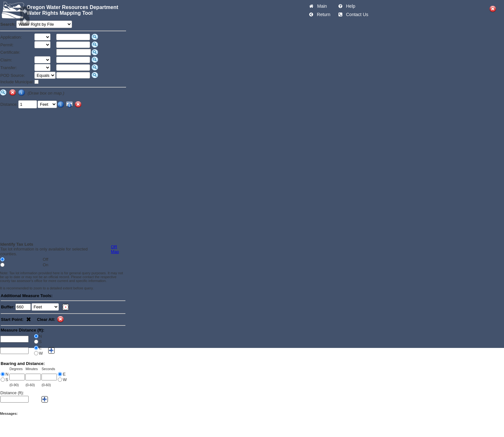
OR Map (115, 249)
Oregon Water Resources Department (72, 7)
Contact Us (356, 14)
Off (45, 259)
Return (322, 14)
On (45, 265)
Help (350, 6)
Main (321, 6)
